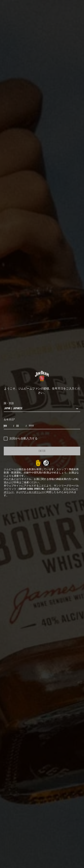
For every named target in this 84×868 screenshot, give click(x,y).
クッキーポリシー (34, 492)
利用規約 (55, 489)
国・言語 (9, 403)
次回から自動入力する (21, 439)
